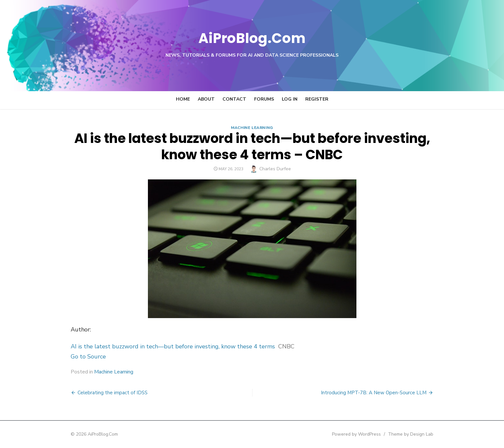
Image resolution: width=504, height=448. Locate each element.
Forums (264, 99)
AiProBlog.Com (252, 38)
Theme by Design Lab (418, 434)
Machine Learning (252, 128)
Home (183, 99)
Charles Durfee (275, 169)
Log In (290, 99)
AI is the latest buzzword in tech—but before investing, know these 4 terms (165, 346)
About (206, 99)
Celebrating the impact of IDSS (105, 393)
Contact (234, 99)
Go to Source (81, 357)
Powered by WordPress (364, 434)
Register (317, 99)
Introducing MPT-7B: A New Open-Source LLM (382, 393)
